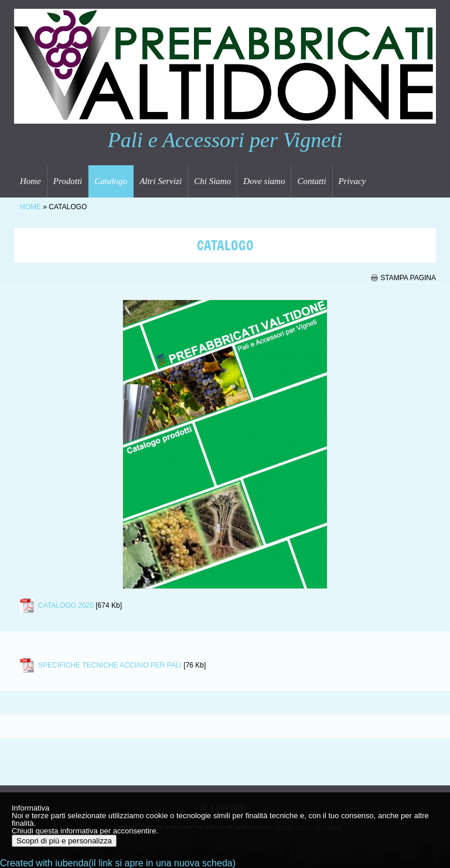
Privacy (352, 181)
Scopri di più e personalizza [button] (64, 841)
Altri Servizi (161, 181)
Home (30, 181)
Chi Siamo (212, 181)
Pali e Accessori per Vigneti (225, 140)
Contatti (311, 181)
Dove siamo (264, 181)
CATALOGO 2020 (66, 605)
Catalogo (111, 181)
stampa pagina (408, 278)
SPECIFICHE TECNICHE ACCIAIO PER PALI (110, 665)
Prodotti (68, 181)
